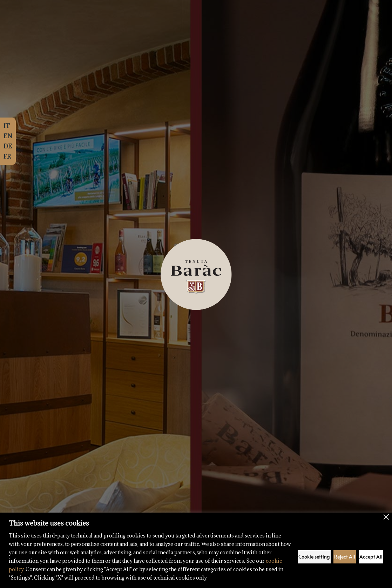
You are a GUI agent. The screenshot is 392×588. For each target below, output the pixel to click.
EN (8, 136)
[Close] (386, 517)
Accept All (371, 557)
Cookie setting (314, 557)
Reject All (345, 557)
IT (7, 126)
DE (8, 146)
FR (7, 156)
